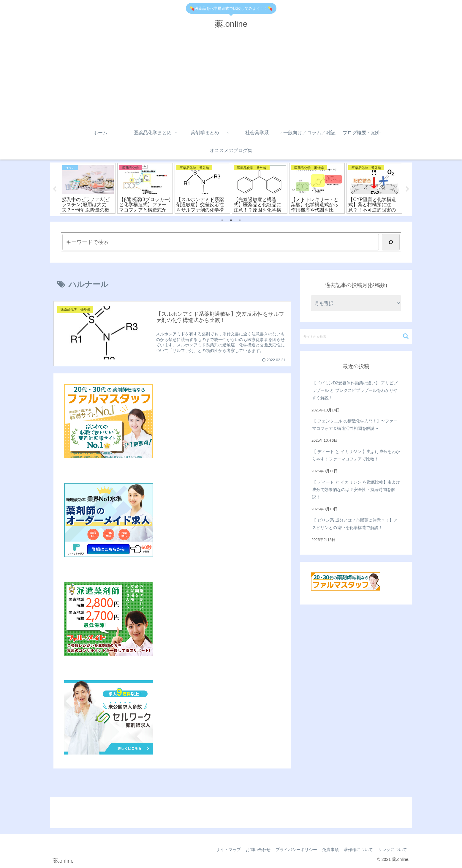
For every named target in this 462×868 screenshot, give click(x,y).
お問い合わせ (254, 850)
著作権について (357, 850)
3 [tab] (240, 220)
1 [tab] (222, 220)
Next (407, 189)
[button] (406, 336)
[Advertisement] (231, 79)
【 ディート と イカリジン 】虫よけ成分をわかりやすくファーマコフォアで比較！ (356, 455)
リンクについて (392, 850)
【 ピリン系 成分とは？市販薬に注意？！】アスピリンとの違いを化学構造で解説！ (355, 524)
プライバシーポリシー (293, 850)
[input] (356, 336)
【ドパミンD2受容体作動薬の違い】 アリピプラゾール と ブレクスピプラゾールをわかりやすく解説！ (355, 390)
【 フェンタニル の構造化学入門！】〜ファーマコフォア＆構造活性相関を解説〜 (355, 425)
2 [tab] (231, 220)
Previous (55, 189)
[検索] (391, 242)
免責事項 (328, 850)
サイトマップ (223, 850)
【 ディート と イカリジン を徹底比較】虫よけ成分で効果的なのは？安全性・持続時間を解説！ (356, 490)
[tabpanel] (88, 188)
